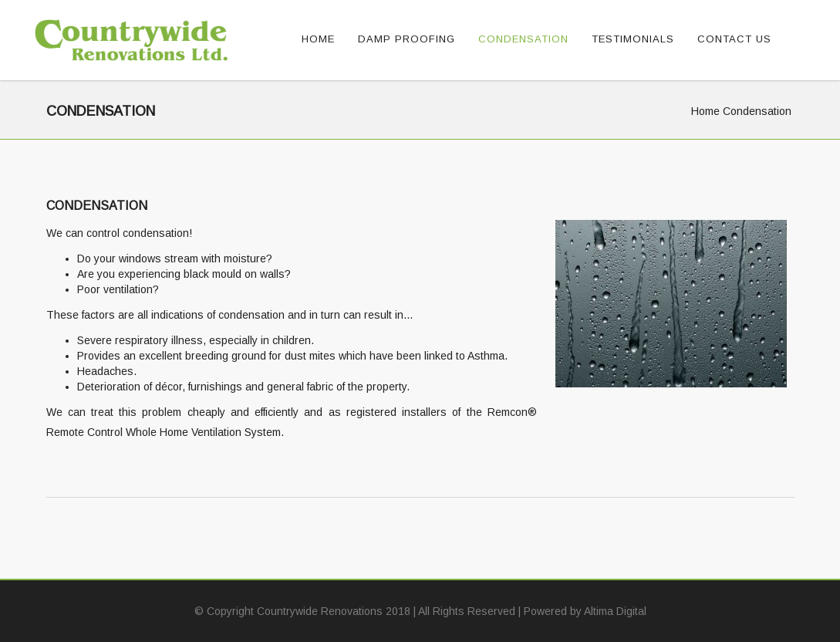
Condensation (523, 39)
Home (318, 39)
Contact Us (734, 39)
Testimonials (633, 39)
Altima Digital (615, 611)
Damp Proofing (407, 39)
